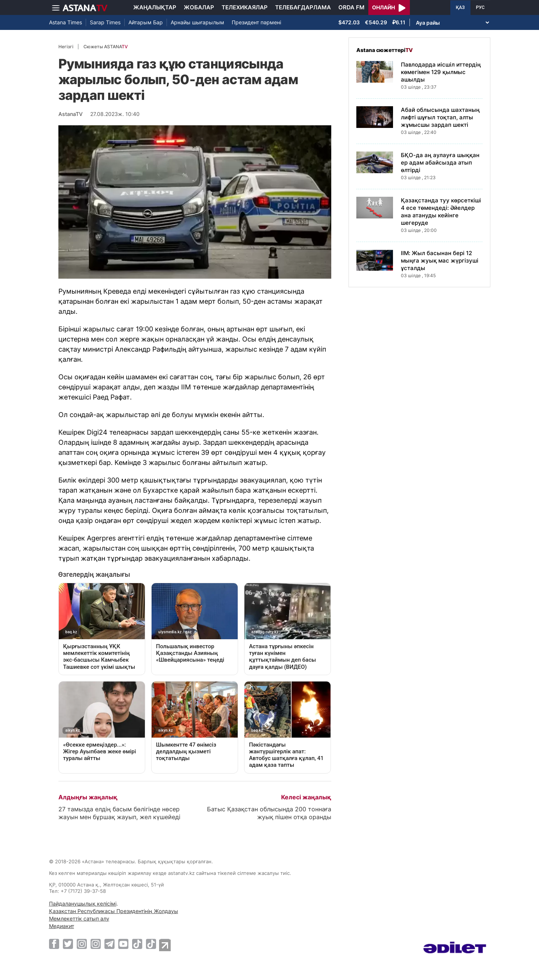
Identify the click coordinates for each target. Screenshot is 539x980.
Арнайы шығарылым (197, 22)
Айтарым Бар (146, 22)
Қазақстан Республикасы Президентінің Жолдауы (114, 911)
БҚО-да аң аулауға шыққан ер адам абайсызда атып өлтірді (440, 163)
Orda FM (351, 7)
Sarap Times (105, 22)
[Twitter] (68, 944)
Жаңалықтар (155, 7)
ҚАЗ (460, 7)
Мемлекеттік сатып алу (79, 918)
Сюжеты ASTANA (106, 47)
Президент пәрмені (256, 22)
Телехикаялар (245, 7)
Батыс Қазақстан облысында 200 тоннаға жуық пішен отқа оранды (269, 813)
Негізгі (66, 47)
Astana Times (66, 22)
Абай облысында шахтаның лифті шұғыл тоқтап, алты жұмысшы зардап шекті (440, 117)
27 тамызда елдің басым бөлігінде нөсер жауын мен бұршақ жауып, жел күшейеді (119, 813)
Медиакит (62, 926)
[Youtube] (123, 944)
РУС (480, 7)
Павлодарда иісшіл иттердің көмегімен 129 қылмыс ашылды (441, 72)
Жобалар (199, 7)
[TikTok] (137, 944)
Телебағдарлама (303, 7)
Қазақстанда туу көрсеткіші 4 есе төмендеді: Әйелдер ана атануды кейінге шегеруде (441, 212)
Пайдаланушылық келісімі (83, 904)
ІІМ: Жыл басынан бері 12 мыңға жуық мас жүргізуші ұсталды (440, 261)
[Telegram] (109, 944)
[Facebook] (54, 944)
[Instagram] (82, 944)
